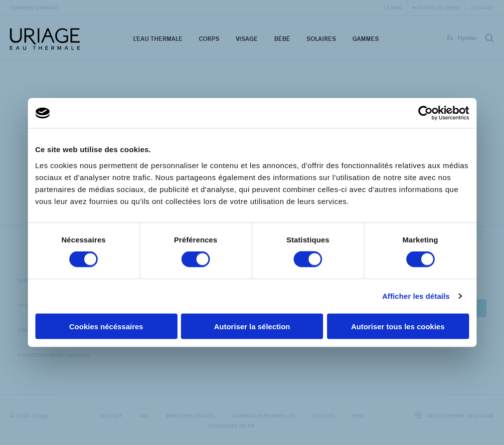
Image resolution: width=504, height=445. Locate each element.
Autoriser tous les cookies (398, 326)
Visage (247, 39)
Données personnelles (263, 416)
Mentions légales (190, 416)
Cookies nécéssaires (106, 326)
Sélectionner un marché (455, 415)
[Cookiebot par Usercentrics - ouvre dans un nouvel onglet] (425, 113)
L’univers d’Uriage (34, 7)
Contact (483, 7)
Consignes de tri (231, 426)
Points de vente (438, 7)
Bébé (282, 39)
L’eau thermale (158, 39)
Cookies (324, 416)
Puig (358, 416)
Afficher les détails (416, 296)
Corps (209, 39)
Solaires (321, 39)
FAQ (144, 416)
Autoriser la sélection (252, 326)
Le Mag (393, 7)
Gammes (366, 39)
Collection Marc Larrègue (54, 355)
